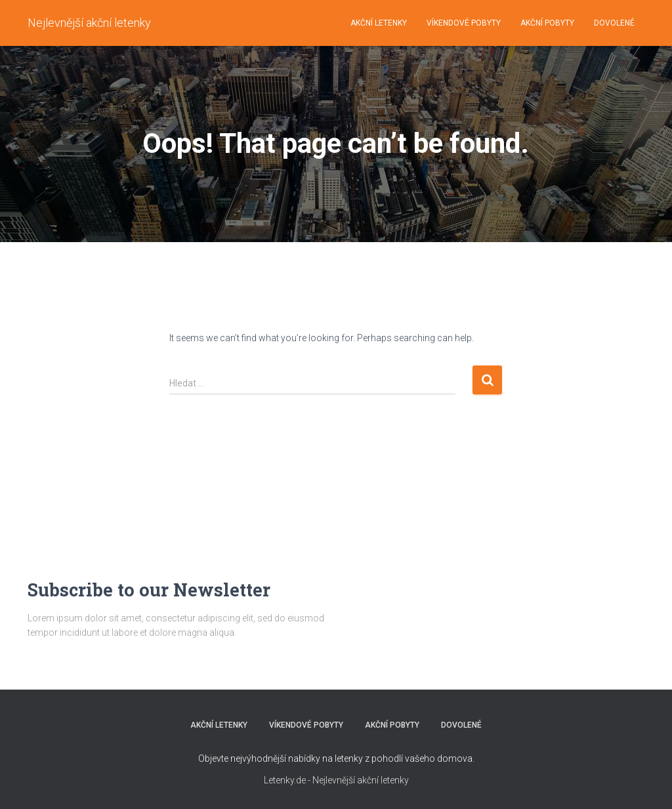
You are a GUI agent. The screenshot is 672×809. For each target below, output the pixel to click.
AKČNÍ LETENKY (379, 23)
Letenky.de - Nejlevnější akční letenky (336, 780)
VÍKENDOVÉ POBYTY (464, 23)
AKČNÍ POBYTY (547, 23)
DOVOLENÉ (614, 23)
